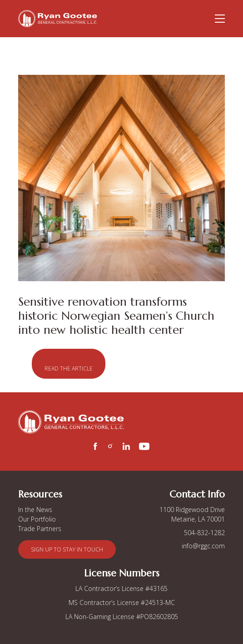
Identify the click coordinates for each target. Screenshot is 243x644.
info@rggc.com (203, 546)
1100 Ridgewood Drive (192, 510)
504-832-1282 (204, 533)
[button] (69, 364)
